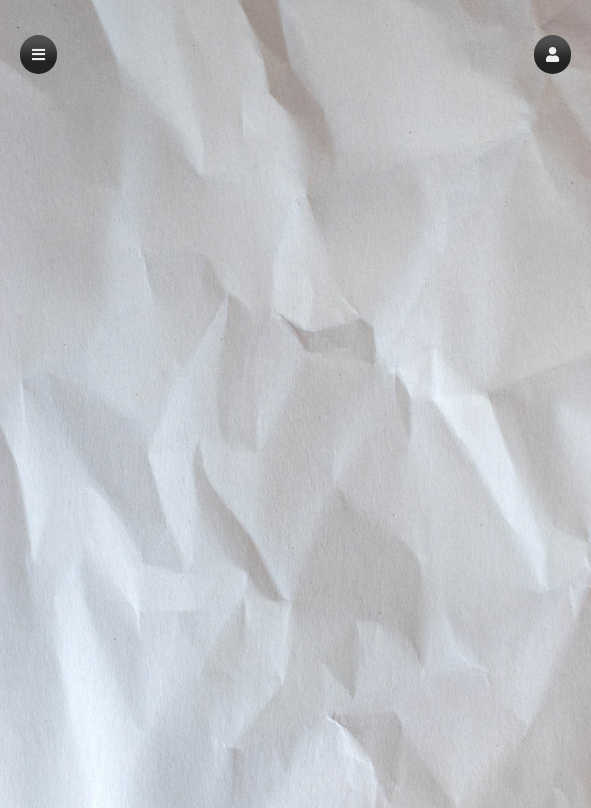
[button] (552, 54)
